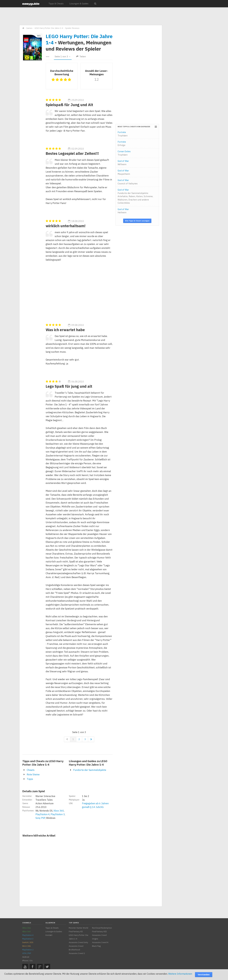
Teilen (81, 56)
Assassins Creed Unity (78, 942)
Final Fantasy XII (76, 932)
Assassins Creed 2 (77, 953)
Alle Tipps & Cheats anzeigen (137, 221)
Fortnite (123, 134)
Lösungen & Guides (79, 4)
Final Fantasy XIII (99, 932)
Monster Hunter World (78, 928)
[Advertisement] (91, 16)
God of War (123, 163)
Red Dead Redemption (102, 928)
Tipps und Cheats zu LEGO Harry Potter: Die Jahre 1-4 (43, 763)
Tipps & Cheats (56, 4)
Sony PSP (40, 818)
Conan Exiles (124, 153)
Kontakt (49, 935)
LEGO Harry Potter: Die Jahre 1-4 (79, 39)
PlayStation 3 (58, 814)
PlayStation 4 (43, 814)
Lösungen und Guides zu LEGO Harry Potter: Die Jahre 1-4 (88, 763)
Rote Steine (33, 774)
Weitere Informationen (180, 974)
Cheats (31, 770)
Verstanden (204, 975)
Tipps (30, 779)
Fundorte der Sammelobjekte (90, 770)
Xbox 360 (59, 811)
